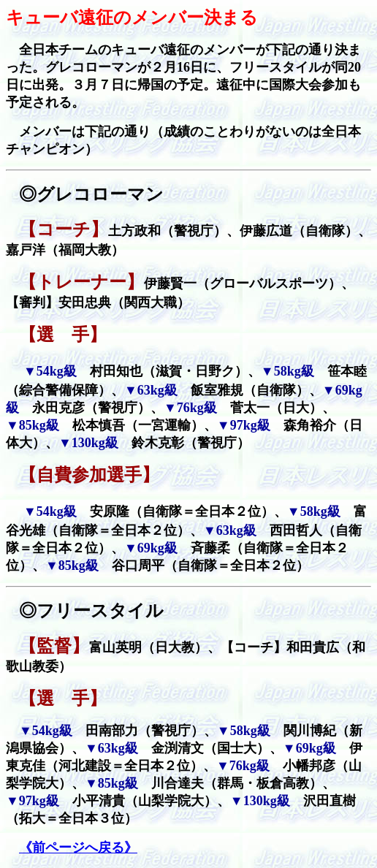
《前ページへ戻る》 (78, 848)
